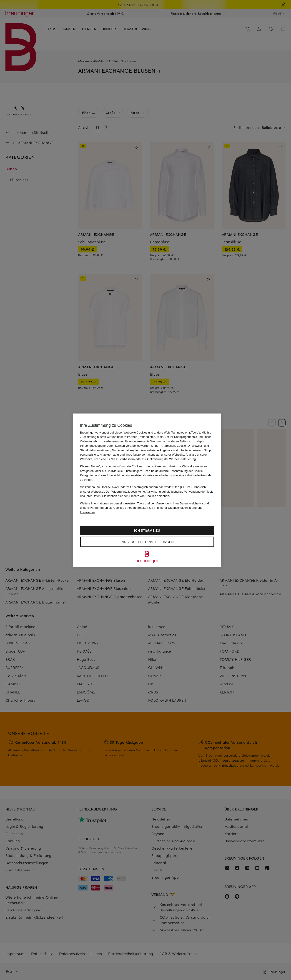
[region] (147, 490)
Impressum (87, 512)
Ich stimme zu (147, 530)
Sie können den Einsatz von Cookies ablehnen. (136, 496)
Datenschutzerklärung (182, 508)
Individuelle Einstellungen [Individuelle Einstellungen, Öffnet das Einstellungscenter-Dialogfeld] (147, 542)
